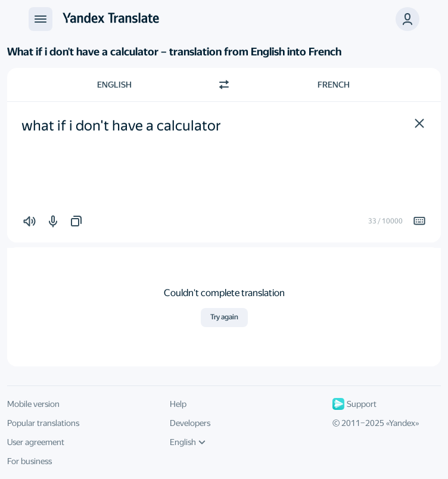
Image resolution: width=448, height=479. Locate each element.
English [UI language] (188, 442)
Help (178, 404)
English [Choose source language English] (114, 85)
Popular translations (43, 423)
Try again (224, 317)
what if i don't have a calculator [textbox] (121, 126)
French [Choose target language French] (334, 85)
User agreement (36, 442)
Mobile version (33, 404)
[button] (419, 123)
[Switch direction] (224, 85)
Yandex (402, 423)
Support (354, 404)
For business (29, 461)
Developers (190, 423)
